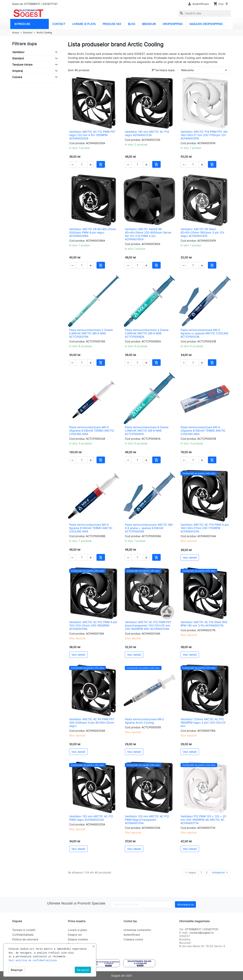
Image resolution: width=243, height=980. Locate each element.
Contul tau (130, 921)
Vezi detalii (190, 558)
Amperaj (17, 71)
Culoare (17, 77)
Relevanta (205, 70)
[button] (198, 4)
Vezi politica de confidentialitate (33, 960)
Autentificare (132, 935)
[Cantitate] (82, 164)
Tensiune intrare (22, 65)
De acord (83, 970)
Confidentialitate (23, 935)
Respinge (17, 970)
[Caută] (205, 13)
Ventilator (18, 52)
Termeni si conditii (24, 930)
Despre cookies (78, 939)
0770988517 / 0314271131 (202, 929)
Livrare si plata (77, 930)
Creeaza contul (133, 939)
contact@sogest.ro (201, 933)
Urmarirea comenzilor (137, 930)
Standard (18, 58)
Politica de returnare (25, 939)
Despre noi (75, 935)
